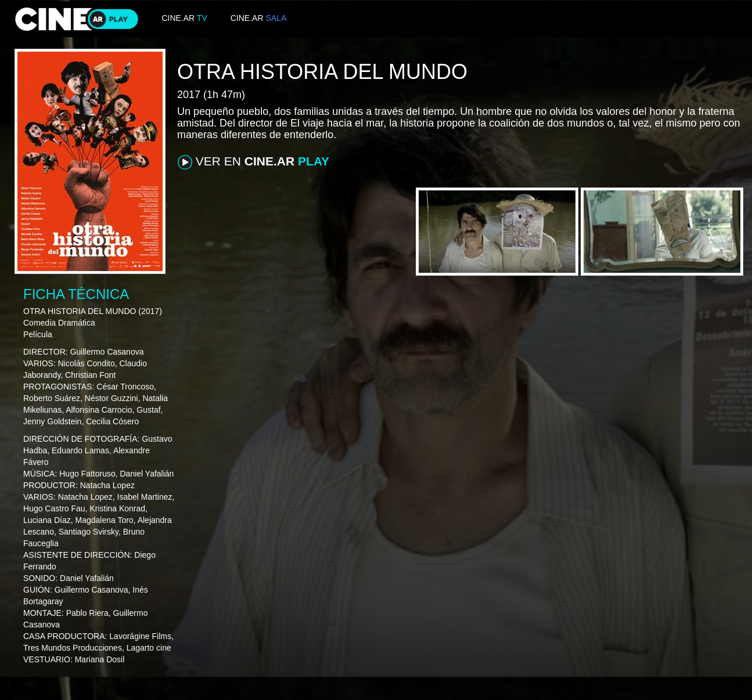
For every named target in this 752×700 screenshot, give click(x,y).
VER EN (253, 162)
